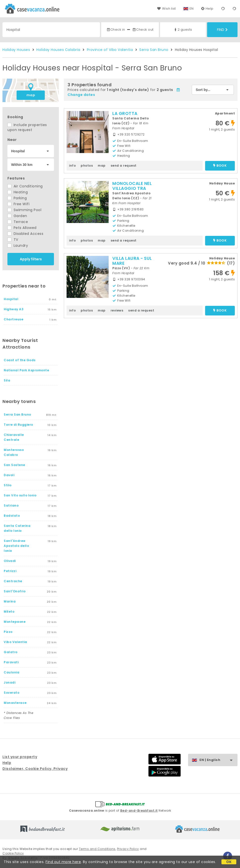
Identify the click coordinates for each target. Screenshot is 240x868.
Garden (17, 216)
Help (207, 9)
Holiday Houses (16, 50)
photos (87, 166)
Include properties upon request (27, 127)
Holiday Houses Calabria (58, 50)
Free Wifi (18, 204)
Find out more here (63, 862)
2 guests (183, 30)
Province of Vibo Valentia (110, 50)
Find (222, 30)
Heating (18, 192)
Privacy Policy (128, 849)
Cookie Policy (13, 853)
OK (229, 862)
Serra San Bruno (154, 50)
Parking (17, 198)
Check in (116, 30)
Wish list (166, 9)
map (31, 95)
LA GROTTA (125, 113)
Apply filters (31, 259)
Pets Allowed (22, 228)
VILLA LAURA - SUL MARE (132, 261)
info (72, 166)
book (220, 166)
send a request (124, 166)
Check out (143, 30)
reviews (117, 310)
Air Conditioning (25, 186)
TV (13, 240)
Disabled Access (25, 234)
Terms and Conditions (97, 849)
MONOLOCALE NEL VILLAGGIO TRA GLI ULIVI (132, 188)
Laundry (18, 245)
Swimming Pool (24, 210)
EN (192, 9)
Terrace (18, 222)
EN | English (218, 760)
